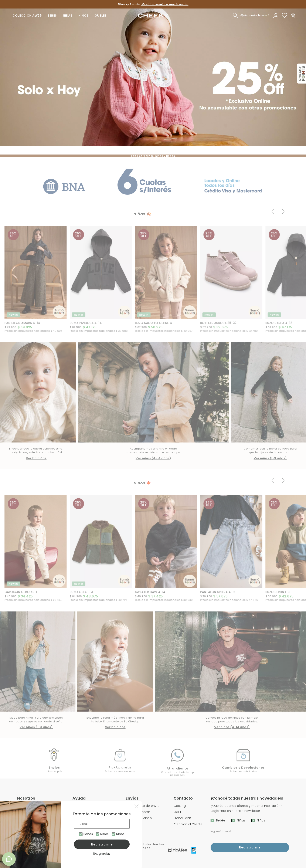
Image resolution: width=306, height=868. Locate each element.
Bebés (88, 834)
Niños (122, 834)
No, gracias (102, 854)
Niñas (105, 834)
